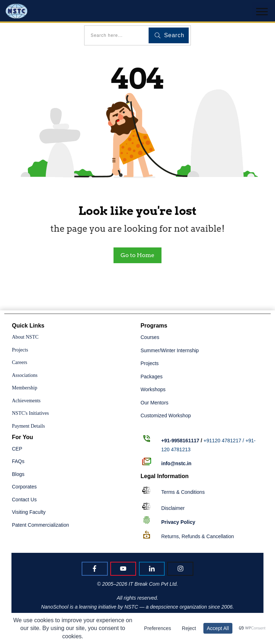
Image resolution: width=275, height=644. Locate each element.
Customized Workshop (166, 416)
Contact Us (24, 500)
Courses (150, 337)
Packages (152, 377)
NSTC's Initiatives (30, 413)
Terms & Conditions (183, 492)
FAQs (18, 461)
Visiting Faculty (29, 512)
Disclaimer (173, 508)
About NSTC (25, 337)
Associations (25, 375)
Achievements (26, 401)
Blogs (18, 474)
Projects (20, 350)
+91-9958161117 (180, 441)
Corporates (24, 487)
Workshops (153, 389)
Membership (25, 388)
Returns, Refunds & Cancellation (197, 536)
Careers (20, 362)
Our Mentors (155, 403)
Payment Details (28, 426)
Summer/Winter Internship (170, 350)
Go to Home (137, 255)
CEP (17, 449)
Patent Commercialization (40, 525)
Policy (178, 522)
